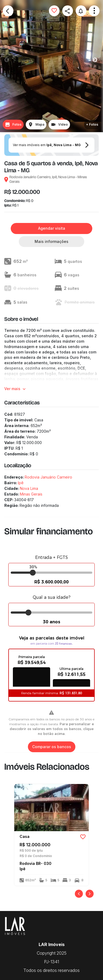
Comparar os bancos (52, 747)
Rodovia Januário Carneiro (48, 477)
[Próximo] (90, 894)
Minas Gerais (31, 494)
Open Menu (94, 11)
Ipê (21, 483)
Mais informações (51, 242)
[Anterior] (79, 894)
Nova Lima (29, 488)
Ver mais (16, 389)
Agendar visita (51, 228)
